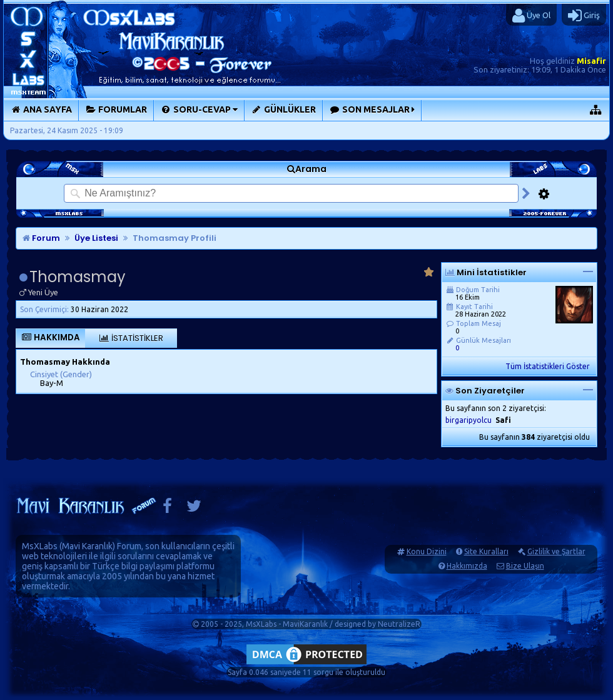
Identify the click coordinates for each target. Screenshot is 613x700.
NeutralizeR (399, 624)
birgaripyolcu (469, 420)
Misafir (591, 61)
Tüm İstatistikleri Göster (548, 366)
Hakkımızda (467, 566)
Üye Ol (531, 16)
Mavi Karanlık (87, 546)
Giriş (584, 16)
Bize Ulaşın (525, 566)
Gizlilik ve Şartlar (556, 551)
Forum (41, 238)
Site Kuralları (486, 551)
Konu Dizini (427, 551)
